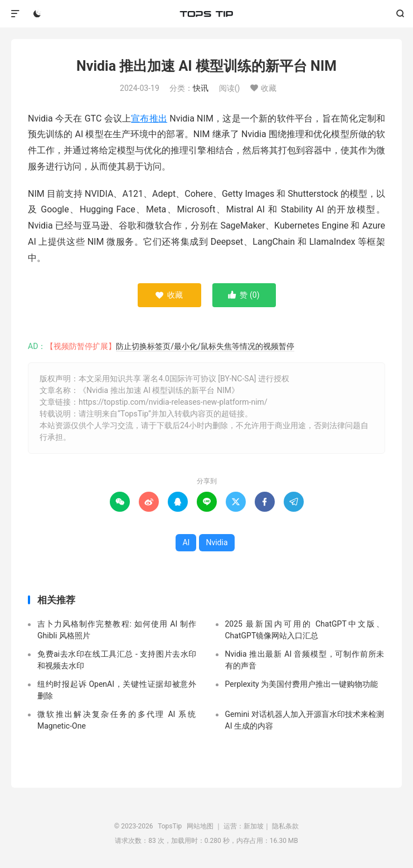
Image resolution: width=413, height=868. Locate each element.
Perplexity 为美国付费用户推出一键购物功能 (302, 684)
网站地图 (200, 826)
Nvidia (217, 542)
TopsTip (206, 14)
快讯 (201, 88)
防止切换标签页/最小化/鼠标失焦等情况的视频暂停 (205, 346)
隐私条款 (285, 826)
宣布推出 (149, 118)
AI (186, 542)
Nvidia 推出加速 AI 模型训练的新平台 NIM (207, 66)
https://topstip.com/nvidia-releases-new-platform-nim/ (173, 402)
